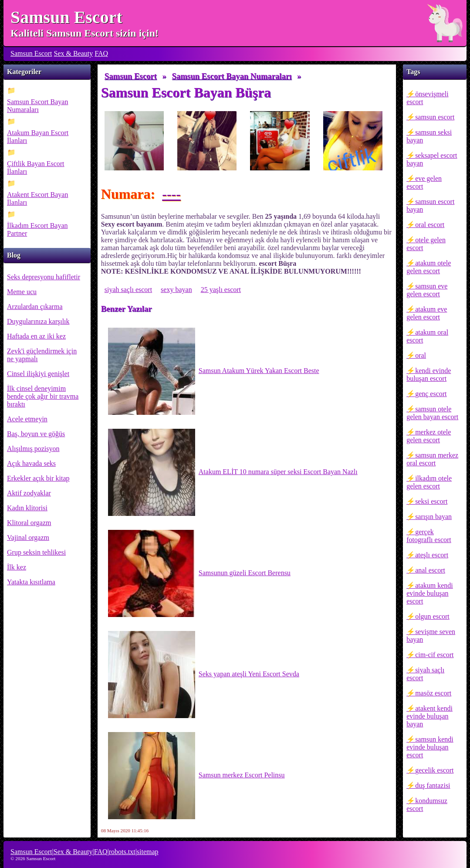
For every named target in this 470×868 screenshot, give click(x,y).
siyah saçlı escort (425, 674)
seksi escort (431, 501)
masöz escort (433, 693)
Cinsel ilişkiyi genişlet (38, 374)
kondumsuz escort (427, 805)
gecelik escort (434, 770)
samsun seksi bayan (429, 136)
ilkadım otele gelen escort (429, 482)
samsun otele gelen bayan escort (432, 413)
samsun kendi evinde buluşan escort (430, 747)
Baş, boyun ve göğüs (36, 434)
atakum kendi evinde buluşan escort (430, 593)
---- (171, 194)
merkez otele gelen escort (429, 436)
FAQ (101, 53)
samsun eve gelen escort (427, 290)
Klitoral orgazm (29, 523)
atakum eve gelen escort (427, 313)
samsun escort (435, 117)
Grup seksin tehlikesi (36, 552)
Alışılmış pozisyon (33, 449)
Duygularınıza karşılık (38, 321)
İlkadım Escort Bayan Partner (37, 229)
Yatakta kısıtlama (31, 582)
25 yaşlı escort (221, 290)
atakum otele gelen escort (429, 267)
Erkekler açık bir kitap (38, 478)
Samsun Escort (66, 17)
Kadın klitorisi (27, 508)
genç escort (431, 394)
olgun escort (432, 616)
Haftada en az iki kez (36, 336)
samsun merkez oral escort (432, 459)
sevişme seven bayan (431, 636)
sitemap (148, 852)
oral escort (430, 225)
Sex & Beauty (74, 53)
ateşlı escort (432, 555)
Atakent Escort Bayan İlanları (37, 198)
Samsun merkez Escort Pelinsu (196, 776)
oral (421, 355)
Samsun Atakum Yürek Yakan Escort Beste (214, 371)
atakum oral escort (427, 336)
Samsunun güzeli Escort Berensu (199, 573)
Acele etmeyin (27, 419)
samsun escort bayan (430, 205)
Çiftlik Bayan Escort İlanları (36, 168)
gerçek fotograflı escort (429, 536)
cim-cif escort (434, 655)
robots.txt (122, 852)
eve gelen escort (424, 182)
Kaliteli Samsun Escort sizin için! (85, 33)
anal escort (430, 570)
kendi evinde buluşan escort (429, 375)
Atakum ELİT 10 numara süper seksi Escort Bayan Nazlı (233, 472)
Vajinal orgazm (28, 537)
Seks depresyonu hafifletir (44, 277)
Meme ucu (22, 292)
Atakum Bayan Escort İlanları (38, 137)
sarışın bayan (433, 517)
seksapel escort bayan (432, 159)
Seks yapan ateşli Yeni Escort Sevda (204, 675)
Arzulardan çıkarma (35, 307)
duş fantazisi (433, 785)
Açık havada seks (31, 463)
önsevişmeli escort (427, 98)
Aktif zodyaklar (29, 493)
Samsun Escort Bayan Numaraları (37, 106)
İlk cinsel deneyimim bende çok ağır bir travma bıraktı (43, 396)
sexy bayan (176, 290)
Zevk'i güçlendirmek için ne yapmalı (42, 355)
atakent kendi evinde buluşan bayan (429, 716)
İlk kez (17, 567)
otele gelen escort (426, 244)
